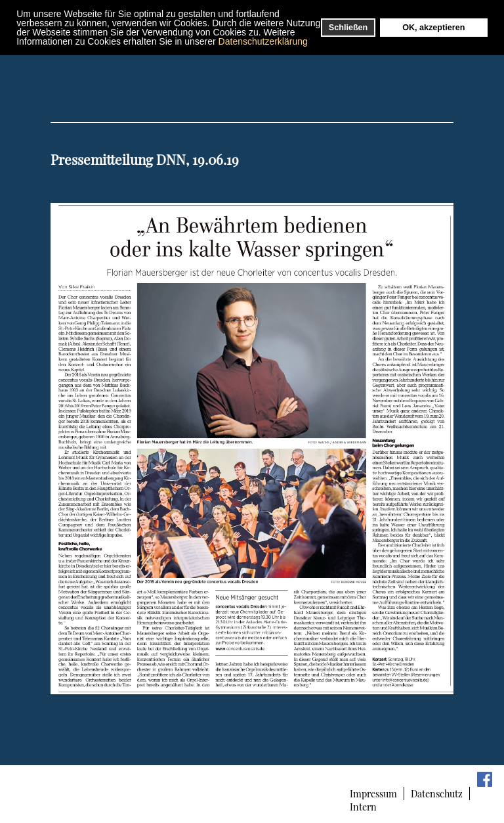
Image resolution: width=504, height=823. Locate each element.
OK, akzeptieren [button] (433, 28)
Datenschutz (437, 793)
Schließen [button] (348, 28)
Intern (363, 807)
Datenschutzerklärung (263, 41)
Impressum (373, 793)
